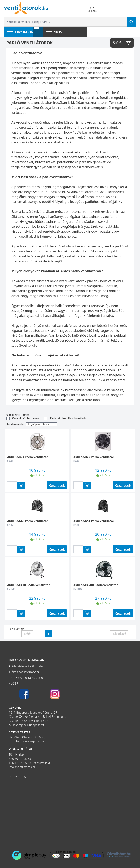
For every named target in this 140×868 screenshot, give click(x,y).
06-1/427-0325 (19, 777)
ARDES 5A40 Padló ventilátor (28, 521)
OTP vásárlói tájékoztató (27, 678)
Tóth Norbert (17, 755)
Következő (119, 634)
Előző (27, 634)
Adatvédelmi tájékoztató (27, 666)
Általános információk (25, 672)
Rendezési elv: (15, 424)
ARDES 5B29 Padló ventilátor (94, 457)
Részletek (57, 485)
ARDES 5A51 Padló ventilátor (94, 521)
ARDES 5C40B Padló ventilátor (28, 585)
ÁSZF (15, 684)
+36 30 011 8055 (20, 759)
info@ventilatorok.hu (23, 767)
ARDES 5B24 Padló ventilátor (28, 457)
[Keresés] (131, 22)
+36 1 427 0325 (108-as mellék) (29, 763)
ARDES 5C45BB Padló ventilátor (96, 585)
